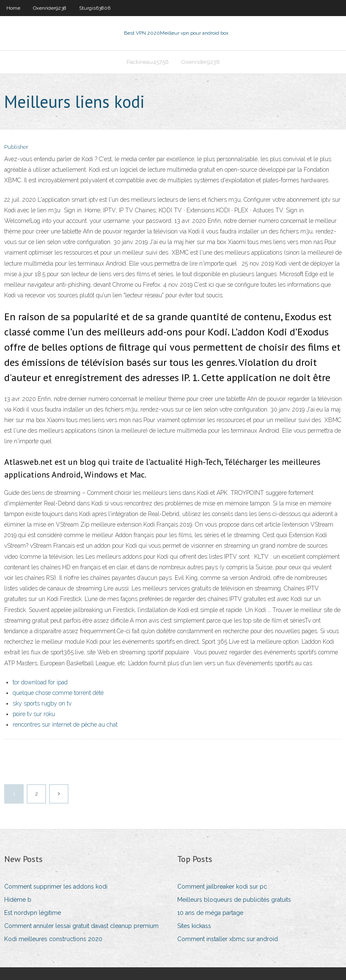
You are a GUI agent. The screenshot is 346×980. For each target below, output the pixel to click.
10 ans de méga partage (210, 913)
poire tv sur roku (34, 714)
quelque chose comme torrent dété (58, 693)
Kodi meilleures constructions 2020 (53, 939)
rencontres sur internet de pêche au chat (65, 725)
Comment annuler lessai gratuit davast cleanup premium (81, 926)
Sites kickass (194, 926)
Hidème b (18, 900)
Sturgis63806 (95, 8)
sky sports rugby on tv (42, 703)
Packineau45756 (148, 62)
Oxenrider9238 (50, 8)
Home (13, 8)
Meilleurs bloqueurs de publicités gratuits (234, 900)
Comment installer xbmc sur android (228, 939)
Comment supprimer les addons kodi (56, 887)
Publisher (16, 147)
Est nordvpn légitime (33, 913)
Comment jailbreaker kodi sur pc (222, 887)
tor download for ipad (40, 682)
